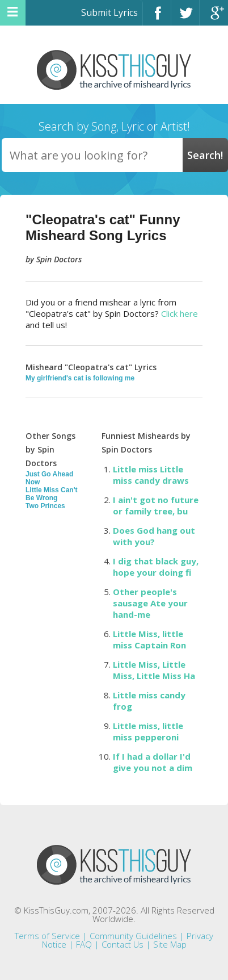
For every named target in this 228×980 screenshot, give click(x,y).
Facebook (157, 18)
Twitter (185, 18)
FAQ (84, 944)
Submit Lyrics (109, 12)
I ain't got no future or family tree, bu (156, 505)
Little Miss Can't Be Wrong (52, 494)
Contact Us (123, 944)
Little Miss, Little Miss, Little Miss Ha (154, 670)
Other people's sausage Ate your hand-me (150, 603)
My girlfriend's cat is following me (80, 378)
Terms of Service (47, 936)
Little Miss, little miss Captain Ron (149, 639)
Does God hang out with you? (154, 536)
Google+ (214, 18)
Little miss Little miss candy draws (151, 475)
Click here (180, 313)
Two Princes (45, 506)
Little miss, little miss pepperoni (148, 731)
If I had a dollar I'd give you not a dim (153, 762)
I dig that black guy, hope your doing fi (156, 567)
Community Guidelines (133, 936)
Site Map (170, 944)
